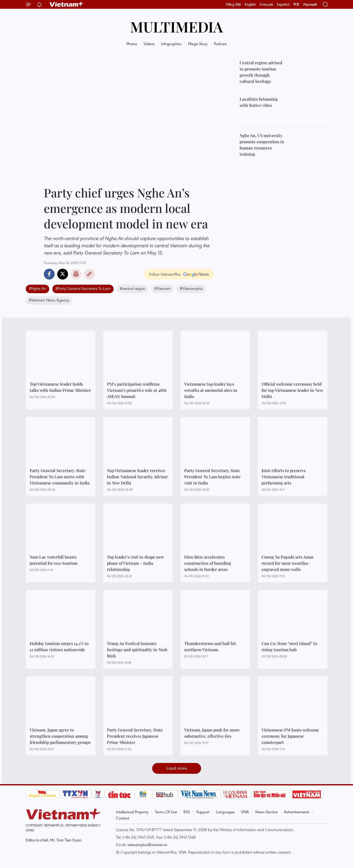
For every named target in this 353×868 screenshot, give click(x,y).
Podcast (220, 44)
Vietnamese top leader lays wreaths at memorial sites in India (211, 390)
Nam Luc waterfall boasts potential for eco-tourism (53, 560)
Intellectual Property (132, 812)
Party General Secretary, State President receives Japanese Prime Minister (135, 736)
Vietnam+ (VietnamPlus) (67, 4)
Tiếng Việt (233, 4)
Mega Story (198, 44)
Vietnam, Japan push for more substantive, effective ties (212, 733)
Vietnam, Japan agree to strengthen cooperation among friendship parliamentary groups (60, 736)
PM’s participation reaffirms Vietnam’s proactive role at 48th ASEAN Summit (137, 390)
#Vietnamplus (191, 288)
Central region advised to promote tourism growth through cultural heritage (261, 72)
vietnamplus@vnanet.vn (147, 845)
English (250, 4)
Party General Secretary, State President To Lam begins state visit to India (212, 477)
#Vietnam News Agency (49, 300)
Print (76, 274)
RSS (187, 812)
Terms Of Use (166, 812)
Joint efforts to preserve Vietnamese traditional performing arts (284, 477)
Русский (310, 5)
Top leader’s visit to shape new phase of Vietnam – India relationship (135, 563)
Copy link (89, 274)
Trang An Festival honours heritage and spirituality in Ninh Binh (137, 650)
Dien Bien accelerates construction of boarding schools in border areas (208, 563)
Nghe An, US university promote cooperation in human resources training (262, 145)
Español (283, 4)
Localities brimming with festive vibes (259, 102)
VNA (245, 812)
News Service (266, 812)
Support (203, 812)
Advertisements (297, 812)
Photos (132, 44)
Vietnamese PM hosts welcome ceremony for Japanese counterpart (290, 736)
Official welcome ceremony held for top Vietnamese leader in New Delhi (292, 390)
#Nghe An (37, 288)
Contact (123, 818)
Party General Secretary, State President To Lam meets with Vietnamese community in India (60, 477)
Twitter (63, 274)
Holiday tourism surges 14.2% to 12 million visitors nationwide (59, 646)
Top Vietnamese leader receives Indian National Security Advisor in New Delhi (137, 477)
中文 (296, 4)
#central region (132, 288)
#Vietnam (162, 288)
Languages (225, 812)
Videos (149, 44)
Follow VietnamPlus (165, 274)
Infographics (171, 44)
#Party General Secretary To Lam (83, 288)
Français (266, 4)
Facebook (49, 274)
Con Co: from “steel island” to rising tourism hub (289, 646)
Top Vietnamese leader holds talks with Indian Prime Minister (60, 387)
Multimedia (176, 26)
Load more (177, 768)
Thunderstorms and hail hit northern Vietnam (210, 646)
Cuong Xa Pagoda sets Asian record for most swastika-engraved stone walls (288, 563)
